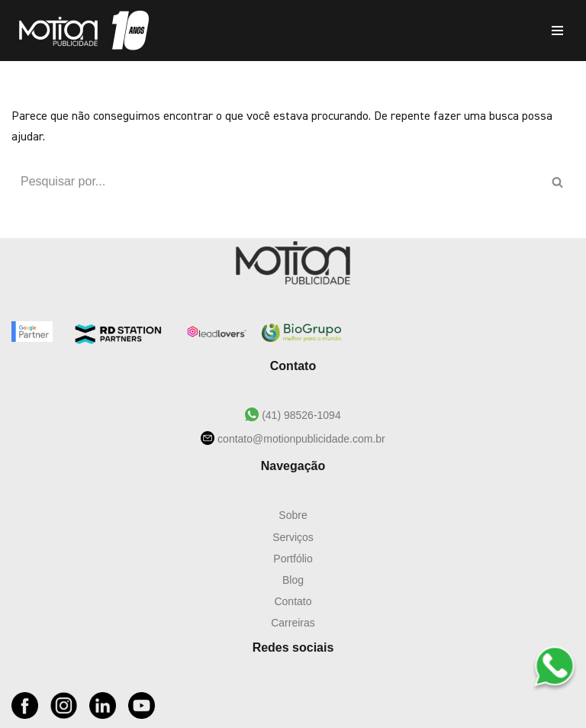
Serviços (293, 537)
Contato (293, 601)
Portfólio (293, 559)
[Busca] (276, 182)
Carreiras (293, 623)
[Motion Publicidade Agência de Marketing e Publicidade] (80, 31)
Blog (293, 580)
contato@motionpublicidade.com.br (300, 439)
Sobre (293, 515)
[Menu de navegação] (557, 31)
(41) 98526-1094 (299, 415)
